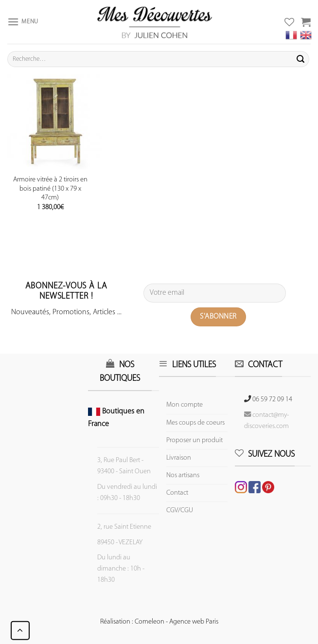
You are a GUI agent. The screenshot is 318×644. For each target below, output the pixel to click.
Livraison (179, 458)
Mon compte (185, 405)
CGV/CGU (180, 510)
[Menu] (23, 22)
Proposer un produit (194, 440)
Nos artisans (183, 475)
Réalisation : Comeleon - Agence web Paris (159, 622)
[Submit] (300, 59)
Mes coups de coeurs (195, 423)
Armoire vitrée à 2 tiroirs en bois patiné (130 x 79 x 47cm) (50, 189)
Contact (177, 493)
